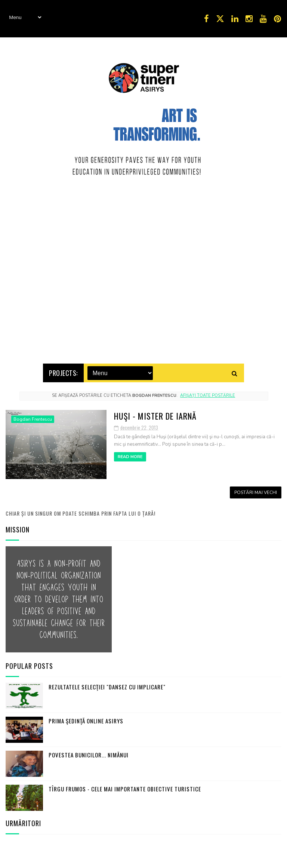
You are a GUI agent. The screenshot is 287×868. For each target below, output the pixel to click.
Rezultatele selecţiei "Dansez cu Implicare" (107, 685)
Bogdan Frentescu (33, 418)
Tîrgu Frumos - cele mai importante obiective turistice (125, 787)
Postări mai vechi (256, 491)
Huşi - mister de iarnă (155, 414)
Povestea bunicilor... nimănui (89, 753)
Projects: (63, 371)
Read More (130, 455)
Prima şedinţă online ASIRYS (86, 719)
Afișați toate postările (208, 394)
